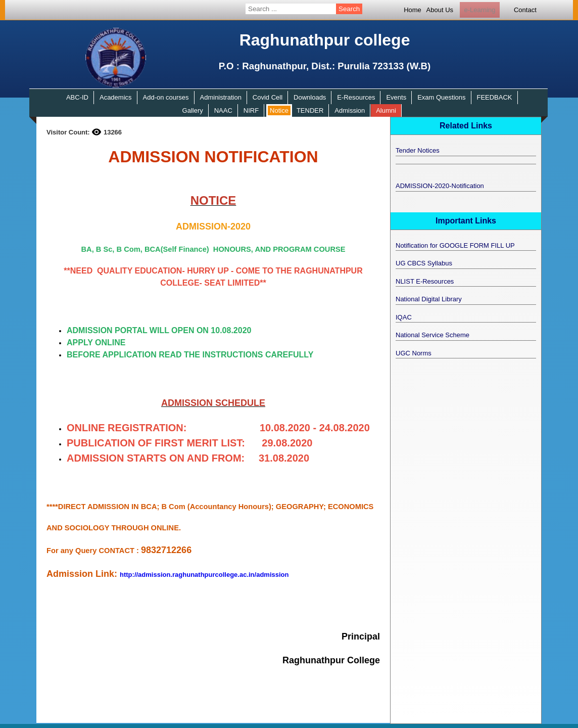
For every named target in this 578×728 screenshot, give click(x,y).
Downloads (310, 97)
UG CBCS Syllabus (424, 263)
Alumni (386, 110)
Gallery (193, 110)
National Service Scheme (432, 335)
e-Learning (479, 10)
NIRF (251, 110)
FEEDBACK (494, 97)
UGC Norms (414, 353)
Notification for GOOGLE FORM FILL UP (455, 245)
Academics (116, 97)
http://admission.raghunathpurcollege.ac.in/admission (204, 575)
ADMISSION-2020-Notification (440, 186)
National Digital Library (429, 299)
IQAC (404, 317)
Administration (221, 97)
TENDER (310, 110)
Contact (525, 10)
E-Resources (356, 97)
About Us (440, 10)
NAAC (223, 110)
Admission (350, 110)
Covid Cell (268, 97)
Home (413, 10)
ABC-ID (77, 97)
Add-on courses (166, 97)
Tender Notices (418, 150)
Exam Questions (441, 97)
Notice (279, 110)
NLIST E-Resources (425, 281)
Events (396, 97)
